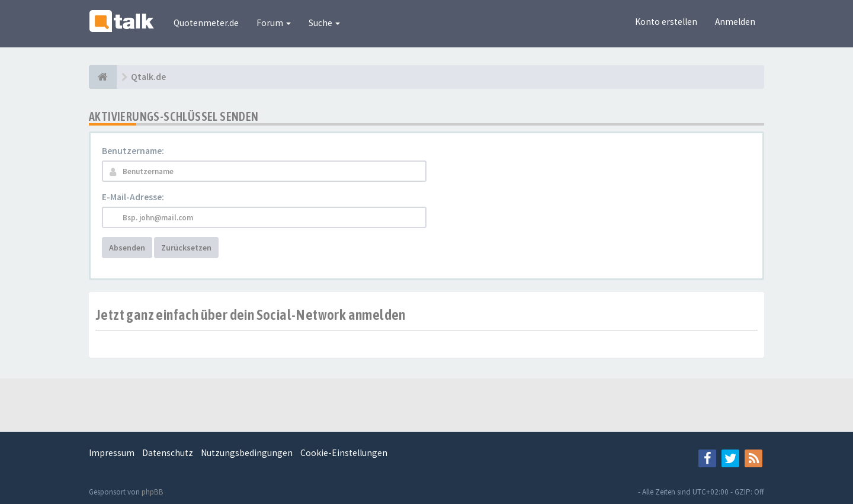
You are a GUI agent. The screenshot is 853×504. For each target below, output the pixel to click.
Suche (324, 23)
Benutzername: (133, 151)
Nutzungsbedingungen (247, 453)
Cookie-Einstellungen (344, 453)
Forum (274, 23)
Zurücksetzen (186, 248)
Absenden (127, 248)
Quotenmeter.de (206, 23)
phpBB (153, 492)
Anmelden (735, 22)
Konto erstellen (666, 22)
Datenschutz (168, 453)
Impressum (112, 453)
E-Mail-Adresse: (133, 197)
